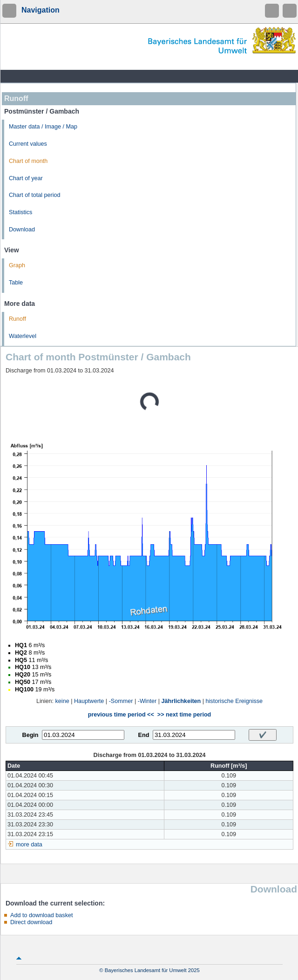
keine (62, 701)
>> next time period (184, 715)
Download (22, 230)
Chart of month (28, 161)
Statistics (20, 212)
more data (29, 845)
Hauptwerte (89, 701)
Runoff (17, 319)
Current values (28, 144)
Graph (17, 265)
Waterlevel (23, 336)
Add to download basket (41, 915)
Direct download (31, 922)
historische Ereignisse (234, 701)
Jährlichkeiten (181, 701)
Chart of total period (35, 195)
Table (16, 283)
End (144, 735)
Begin (30, 735)
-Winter (147, 701)
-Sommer (121, 701)
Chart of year (26, 178)
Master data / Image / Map (43, 127)
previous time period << (121, 715)
